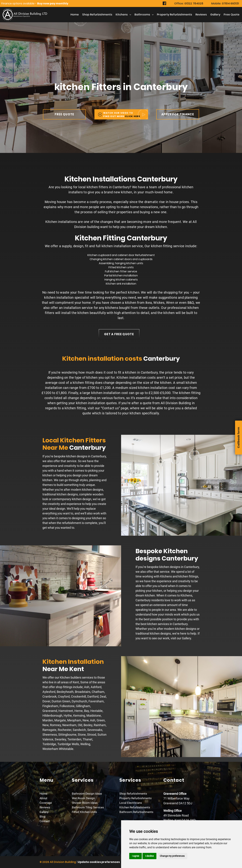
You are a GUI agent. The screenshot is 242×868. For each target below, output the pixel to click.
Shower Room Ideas (85, 803)
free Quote (232, 15)
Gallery (215, 15)
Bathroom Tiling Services (88, 807)
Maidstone (94, 716)
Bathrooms (142, 15)
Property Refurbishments (174, 15)
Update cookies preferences (99, 862)
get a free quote (119, 334)
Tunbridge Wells (68, 744)
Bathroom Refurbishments (136, 812)
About (43, 798)
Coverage (46, 803)
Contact (45, 821)
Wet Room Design (83, 798)
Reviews (201, 15)
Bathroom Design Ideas (87, 794)
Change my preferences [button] (172, 856)
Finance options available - (35, 3)
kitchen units (135, 263)
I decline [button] (149, 856)
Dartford (93, 696)
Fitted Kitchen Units (84, 812)
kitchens (122, 15)
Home (75, 15)
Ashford (96, 687)
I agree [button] (136, 856)
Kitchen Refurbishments (135, 807)
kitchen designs (77, 456)
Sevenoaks (95, 730)
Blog (43, 817)
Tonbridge (49, 744)
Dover (46, 701)
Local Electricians (131, 803)
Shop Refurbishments (97, 15)
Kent (76, 682)
